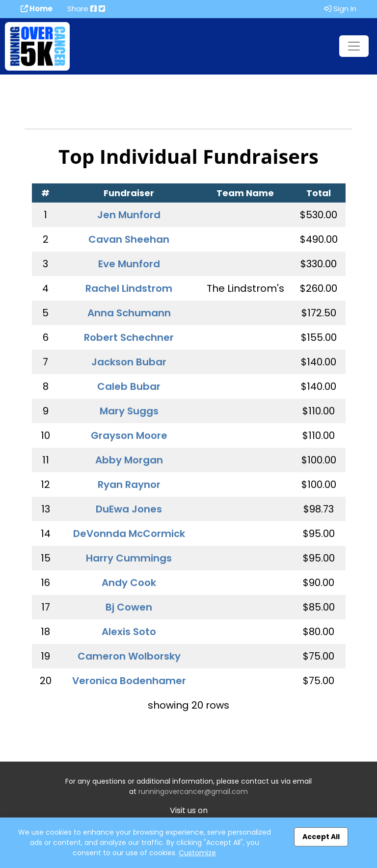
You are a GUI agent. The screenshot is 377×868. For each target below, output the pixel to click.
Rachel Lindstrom (129, 288)
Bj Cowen (129, 607)
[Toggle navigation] (354, 46)
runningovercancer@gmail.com (193, 791)
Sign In (340, 9)
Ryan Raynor (129, 485)
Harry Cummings (129, 558)
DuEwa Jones (129, 509)
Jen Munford (129, 215)
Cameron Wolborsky (129, 656)
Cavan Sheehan (129, 239)
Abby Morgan (129, 460)
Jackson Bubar (129, 362)
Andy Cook (129, 583)
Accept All (321, 837)
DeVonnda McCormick (129, 534)
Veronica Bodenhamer (129, 681)
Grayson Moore (129, 435)
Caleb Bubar (129, 386)
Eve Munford (129, 264)
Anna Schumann (129, 313)
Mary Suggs (129, 411)
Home (37, 9)
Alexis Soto (129, 632)
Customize (197, 853)
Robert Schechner (129, 337)
